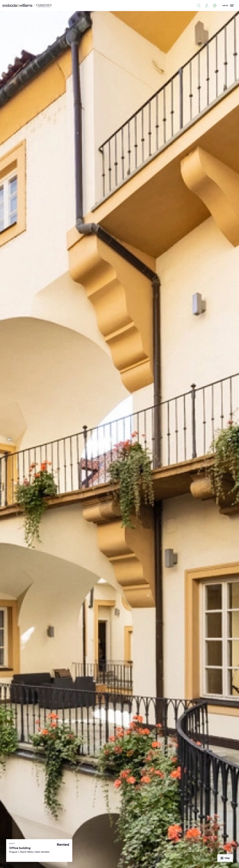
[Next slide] (229, 440)
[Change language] (215, 6)
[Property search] (199, 6)
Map (225, 858)
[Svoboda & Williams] (27, 6)
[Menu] (228, 6)
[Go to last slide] (10, 440)
